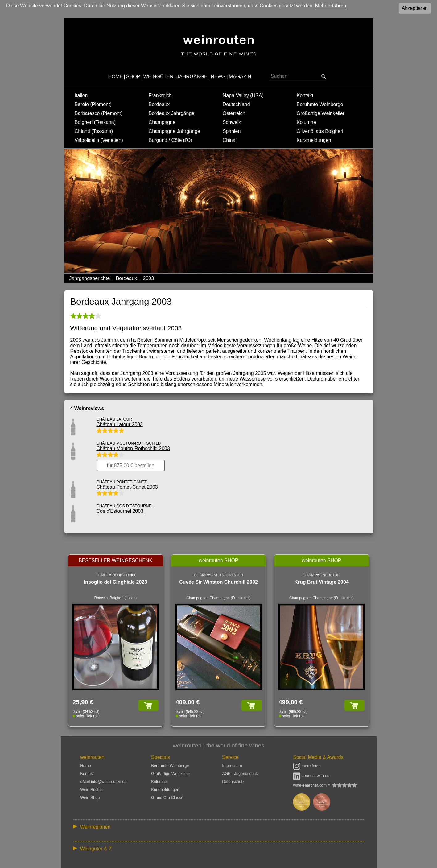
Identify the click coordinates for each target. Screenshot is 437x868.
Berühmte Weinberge (320, 104)
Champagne (162, 122)
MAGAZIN (240, 77)
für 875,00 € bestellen (131, 465)
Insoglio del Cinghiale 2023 (115, 582)
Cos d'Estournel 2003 (120, 511)
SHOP (133, 77)
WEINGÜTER (159, 77)
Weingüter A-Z (96, 849)
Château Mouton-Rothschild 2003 (133, 448)
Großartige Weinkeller (321, 113)
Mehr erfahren (331, 6)
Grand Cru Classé (167, 798)
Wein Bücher (92, 790)
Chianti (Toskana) (94, 131)
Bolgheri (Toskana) (95, 122)
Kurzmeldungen (314, 140)
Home (86, 765)
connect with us (311, 776)
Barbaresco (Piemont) (99, 113)
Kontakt (305, 95)
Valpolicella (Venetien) (99, 140)
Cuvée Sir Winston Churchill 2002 (218, 582)
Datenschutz (233, 782)
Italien (81, 95)
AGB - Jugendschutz (240, 773)
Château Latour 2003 (120, 424)
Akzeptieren (415, 8)
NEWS (218, 77)
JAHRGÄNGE (192, 77)
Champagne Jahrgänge (174, 131)
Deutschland (236, 104)
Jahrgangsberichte (90, 278)
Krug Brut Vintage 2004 (322, 582)
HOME (115, 77)
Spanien (232, 131)
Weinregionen (95, 827)
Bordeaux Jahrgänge (172, 113)
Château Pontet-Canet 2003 (127, 487)
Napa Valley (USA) (243, 95)
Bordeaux (159, 104)
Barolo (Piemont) (93, 104)
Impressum (232, 765)
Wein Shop (90, 798)
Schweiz (232, 122)
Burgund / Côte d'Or (171, 140)
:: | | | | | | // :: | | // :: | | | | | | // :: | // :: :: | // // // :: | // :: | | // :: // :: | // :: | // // (219, 827)
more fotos (307, 766)
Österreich (234, 113)
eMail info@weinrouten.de (103, 782)
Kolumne (306, 122)
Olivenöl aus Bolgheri (320, 131)
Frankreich (160, 95)
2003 (149, 278)
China (229, 140)
